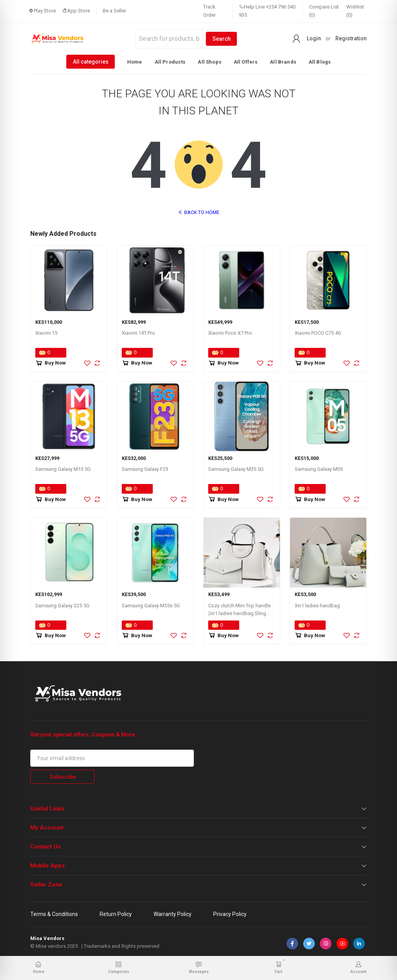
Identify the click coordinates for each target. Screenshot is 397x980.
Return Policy (116, 914)
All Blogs (320, 62)
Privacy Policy (230, 914)
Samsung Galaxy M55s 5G (151, 606)
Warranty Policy (173, 914)
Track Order (209, 11)
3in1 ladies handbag (317, 606)
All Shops (209, 62)
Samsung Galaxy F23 (145, 469)
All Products (170, 62)
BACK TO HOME (199, 212)
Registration (351, 38)
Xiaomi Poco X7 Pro (230, 333)
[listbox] (198, 62)
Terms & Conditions (54, 914)
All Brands (283, 62)
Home (135, 62)
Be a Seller (114, 11)
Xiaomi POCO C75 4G (318, 333)
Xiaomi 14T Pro (138, 333)
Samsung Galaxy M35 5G (236, 469)
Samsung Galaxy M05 (319, 469)
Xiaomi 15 (46, 333)
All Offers (246, 62)
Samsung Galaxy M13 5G (63, 469)
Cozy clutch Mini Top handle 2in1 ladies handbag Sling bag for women (239, 614)
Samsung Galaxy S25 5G (62, 606)
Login (314, 38)
